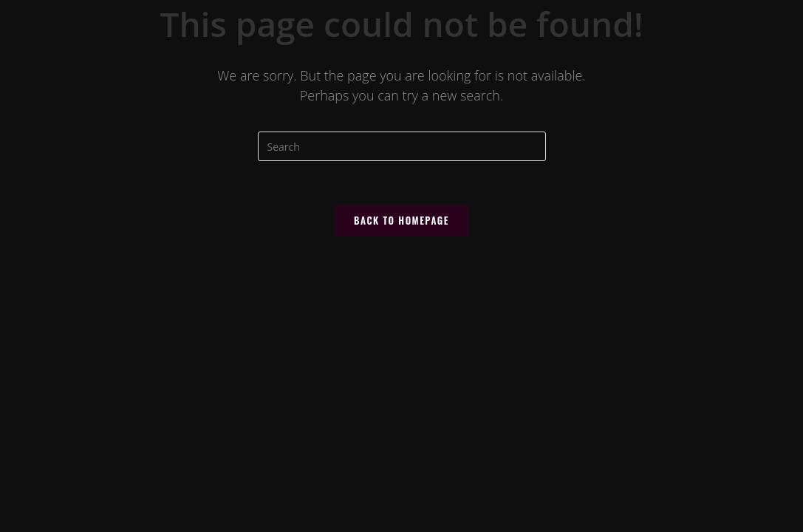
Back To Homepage (401, 220)
